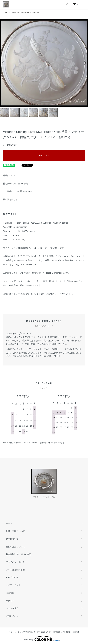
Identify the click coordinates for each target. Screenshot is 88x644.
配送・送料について (15, 531)
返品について (9, 175)
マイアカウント (13, 585)
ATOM (15, 577)
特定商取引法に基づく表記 (16, 183)
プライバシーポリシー (16, 562)
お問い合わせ (12, 616)
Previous (3, 63)
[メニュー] (84, 4)
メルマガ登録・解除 (15, 570)
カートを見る (12, 608)
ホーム (5, 12)
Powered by (44, 638)
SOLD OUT (44, 155)
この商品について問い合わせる (18, 191)
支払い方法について (15, 547)
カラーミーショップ (17, 632)
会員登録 (10, 593)
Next (85, 63)
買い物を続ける (10, 199)
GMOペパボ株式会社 (54, 632)
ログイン (10, 601)
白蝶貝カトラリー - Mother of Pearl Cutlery (26, 12)
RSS (8, 577)
